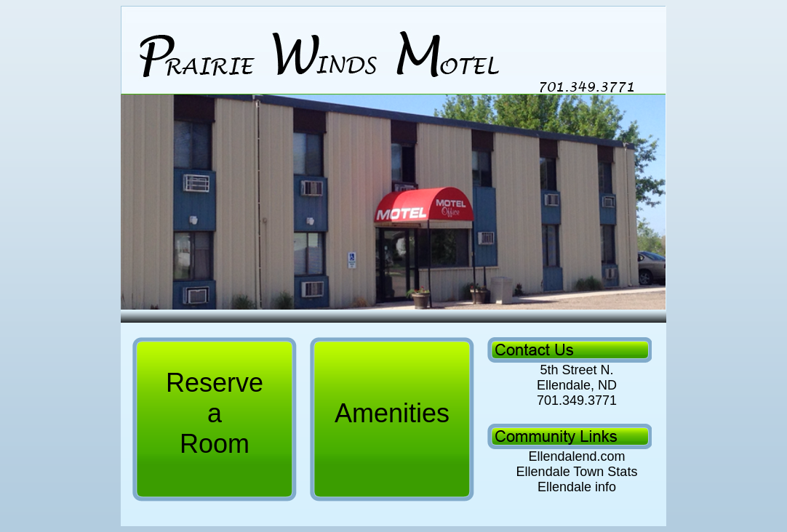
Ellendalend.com (575, 456)
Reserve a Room (215, 413)
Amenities (392, 413)
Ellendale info (575, 487)
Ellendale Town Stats (577, 472)
